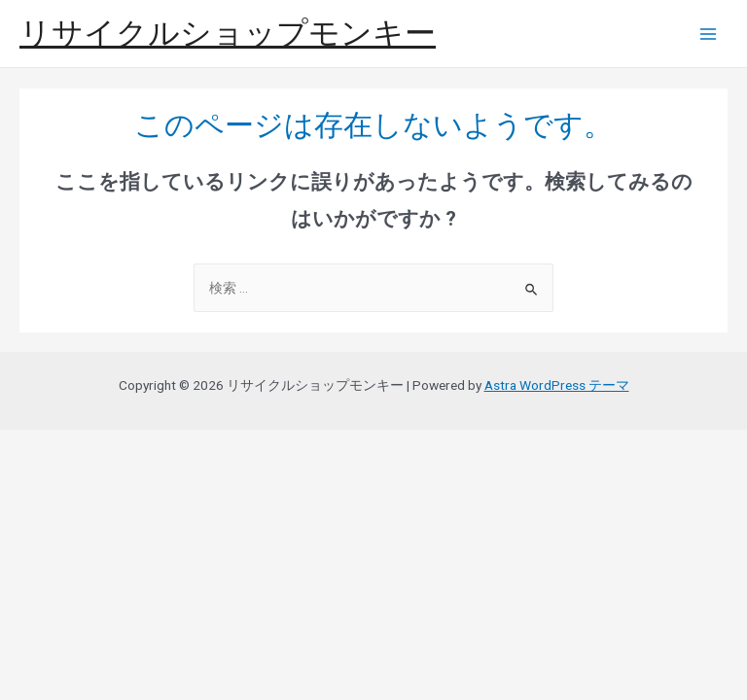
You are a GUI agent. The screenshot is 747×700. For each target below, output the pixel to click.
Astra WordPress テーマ (557, 385)
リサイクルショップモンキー (228, 33)
